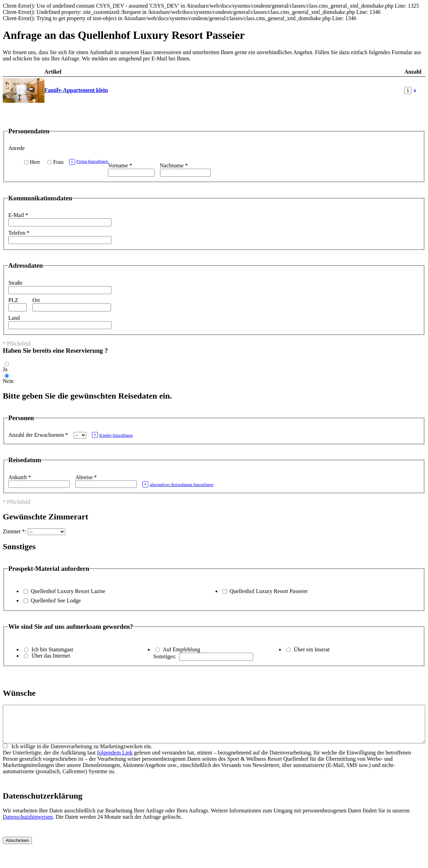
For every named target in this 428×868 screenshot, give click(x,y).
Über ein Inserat (312, 649)
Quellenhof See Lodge (56, 600)
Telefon (19, 233)
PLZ (13, 300)
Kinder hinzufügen (112, 435)
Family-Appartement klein (76, 90)
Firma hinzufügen (89, 162)
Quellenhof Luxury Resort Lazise (68, 591)
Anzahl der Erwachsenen (38, 435)
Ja (5, 369)
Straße (15, 283)
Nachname (174, 165)
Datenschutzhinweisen (28, 824)
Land (14, 318)
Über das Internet (51, 656)
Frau (58, 162)
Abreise (86, 477)
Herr (35, 162)
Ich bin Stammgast (52, 649)
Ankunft (20, 477)
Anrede (16, 148)
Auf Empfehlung (182, 649)
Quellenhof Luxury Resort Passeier (268, 591)
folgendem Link (115, 760)
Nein (8, 381)
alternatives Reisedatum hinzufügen (178, 484)
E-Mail (18, 215)
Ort (36, 300)
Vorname (120, 165)
